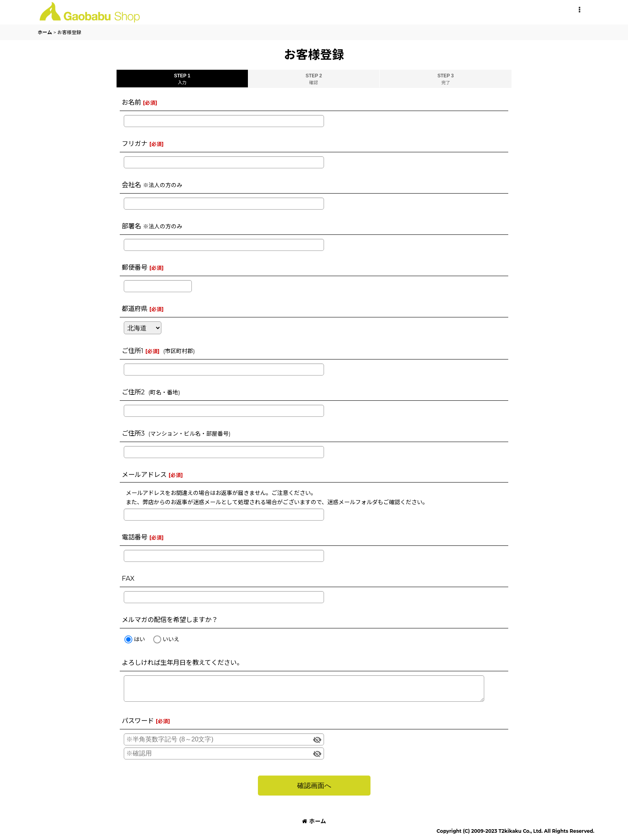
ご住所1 (133, 351)
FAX (128, 578)
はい (139, 639)
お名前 (131, 102)
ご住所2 (133, 392)
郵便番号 (135, 267)
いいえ (171, 639)
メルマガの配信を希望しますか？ (170, 620)
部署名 (131, 226)
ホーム (314, 821)
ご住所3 (133, 433)
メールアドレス (144, 475)
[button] (579, 10)
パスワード (138, 721)
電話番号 (135, 537)
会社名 (131, 185)
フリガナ (135, 143)
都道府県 (135, 309)
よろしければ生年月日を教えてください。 (182, 662)
